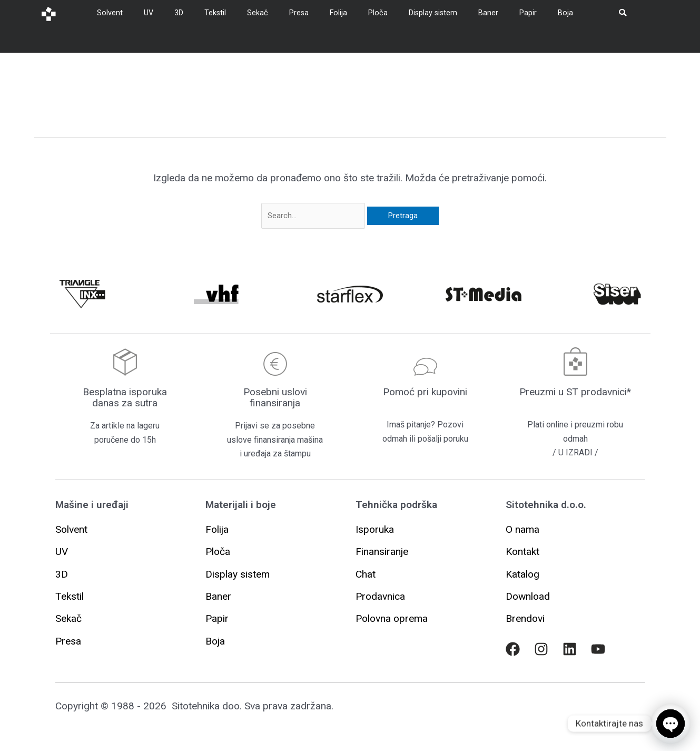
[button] (375, 529)
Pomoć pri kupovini (425, 392)
